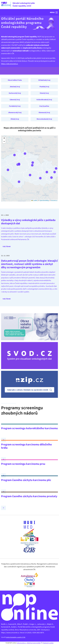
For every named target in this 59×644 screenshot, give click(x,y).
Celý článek (7, 246)
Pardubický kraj (15, 106)
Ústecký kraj (44, 93)
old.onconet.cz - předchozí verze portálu (30, 643)
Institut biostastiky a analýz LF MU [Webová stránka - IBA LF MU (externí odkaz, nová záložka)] (16, 637)
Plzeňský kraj (44, 87)
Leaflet (34, 200)
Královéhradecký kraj (44, 100)
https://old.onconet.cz (9, 64)
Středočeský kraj (44, 80)
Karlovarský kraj (15, 93)
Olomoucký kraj (44, 113)
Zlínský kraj (15, 119)
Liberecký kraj (15, 100)
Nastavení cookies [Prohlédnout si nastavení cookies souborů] (48, 643)
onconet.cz (54, 200)
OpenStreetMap (44, 200)
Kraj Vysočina (44, 106)
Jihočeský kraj (15, 87)
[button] (54, 12)
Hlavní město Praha (15, 80)
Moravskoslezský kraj (44, 119)
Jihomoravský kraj (15, 113)
